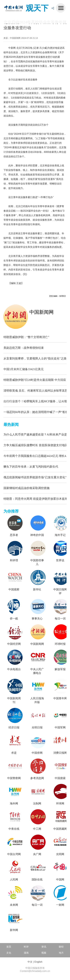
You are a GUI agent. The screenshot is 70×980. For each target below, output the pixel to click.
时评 (26, 947)
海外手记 (60, 535)
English (38, 962)
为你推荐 (11, 511)
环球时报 (60, 644)
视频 (44, 953)
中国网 (60, 880)
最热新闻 (11, 425)
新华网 (14, 930)
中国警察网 (14, 778)
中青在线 (14, 829)
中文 (30, 962)
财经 (61, 947)
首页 (9, 947)
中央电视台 (14, 669)
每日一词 (60, 619)
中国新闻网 (42, 312)
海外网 (14, 804)
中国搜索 (60, 778)
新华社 (37, 589)
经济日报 (14, 727)
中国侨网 (37, 753)
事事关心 (37, 619)
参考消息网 (37, 778)
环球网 (60, 804)
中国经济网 (14, 644)
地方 (61, 953)
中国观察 (14, 589)
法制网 (37, 804)
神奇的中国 (37, 535)
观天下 (37, 8)
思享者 (14, 535)
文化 (9, 953)
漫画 (26, 953)
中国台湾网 (14, 854)
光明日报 (37, 727)
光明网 (60, 854)
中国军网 (60, 727)
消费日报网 (60, 753)
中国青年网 (60, 698)
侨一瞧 (14, 619)
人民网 (14, 880)
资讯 (44, 947)
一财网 (60, 905)
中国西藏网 (60, 829)
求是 (14, 753)
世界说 (60, 560)
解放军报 (60, 669)
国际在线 (37, 880)
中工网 (37, 829)
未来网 (14, 905)
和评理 (14, 560)
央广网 (37, 854)
